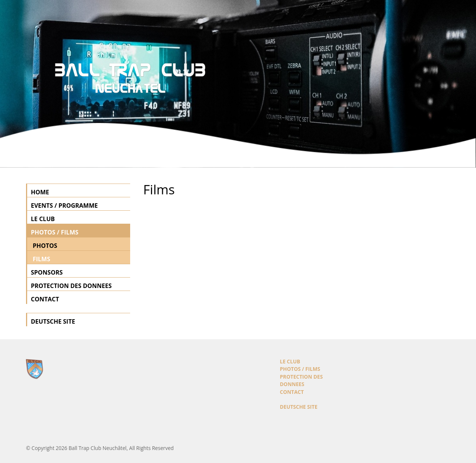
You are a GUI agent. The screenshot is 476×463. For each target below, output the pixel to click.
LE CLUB (43, 219)
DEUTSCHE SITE (53, 321)
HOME (40, 192)
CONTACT (45, 299)
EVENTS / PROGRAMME (64, 205)
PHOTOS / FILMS (55, 232)
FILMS (41, 259)
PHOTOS (45, 246)
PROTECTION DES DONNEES (71, 286)
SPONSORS (47, 272)
